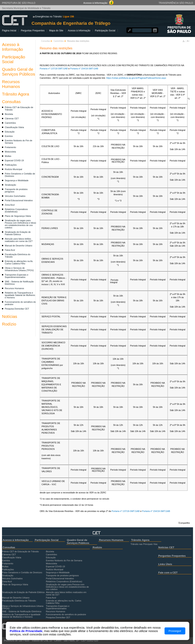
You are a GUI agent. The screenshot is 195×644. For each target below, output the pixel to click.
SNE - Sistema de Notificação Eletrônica (22, 611)
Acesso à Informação (79, 31)
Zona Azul (10, 205)
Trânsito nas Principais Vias (144, 544)
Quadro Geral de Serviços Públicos (19, 72)
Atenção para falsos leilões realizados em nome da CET (19, 240)
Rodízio (9, 324)
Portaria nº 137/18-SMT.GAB (54, 69)
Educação (10, 132)
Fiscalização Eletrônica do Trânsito (19, 601)
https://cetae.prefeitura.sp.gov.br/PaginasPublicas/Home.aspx (136, 78)
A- (184, 41)
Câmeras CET (12, 118)
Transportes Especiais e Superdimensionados (17, 276)
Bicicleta (9, 114)
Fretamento (10, 147)
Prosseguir (175, 631)
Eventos (9, 136)
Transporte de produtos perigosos (62, 575)
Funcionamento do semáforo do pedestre (66, 614)
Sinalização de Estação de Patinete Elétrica (18, 233)
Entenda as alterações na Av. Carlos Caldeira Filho (19, 262)
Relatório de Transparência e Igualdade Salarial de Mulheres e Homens (20, 295)
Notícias (10, 316)
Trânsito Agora (16, 94)
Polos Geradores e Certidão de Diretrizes (22, 572)
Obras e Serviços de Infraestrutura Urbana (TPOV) (19, 269)
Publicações (11, 165)
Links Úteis (165, 564)
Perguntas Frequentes (33, 31)
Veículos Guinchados (15, 196)
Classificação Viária (14, 127)
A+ (188, 41)
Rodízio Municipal (13, 169)
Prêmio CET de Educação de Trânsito (20, 551)
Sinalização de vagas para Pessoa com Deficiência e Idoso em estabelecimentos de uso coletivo (20, 224)
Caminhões (10, 123)
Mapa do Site (56, 31)
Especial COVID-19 (14, 160)
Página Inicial (9, 31)
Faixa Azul (10, 250)
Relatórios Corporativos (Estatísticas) (16, 210)
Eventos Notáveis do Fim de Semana (64, 560)
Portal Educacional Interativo (19, 200)
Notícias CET (166, 547)
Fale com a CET (168, 573)
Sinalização (10, 185)
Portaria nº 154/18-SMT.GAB (84, 69)
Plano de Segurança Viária (18, 216)
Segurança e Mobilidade (17, 180)
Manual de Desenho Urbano (19, 246)
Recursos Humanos (11, 84)
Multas (8, 156)
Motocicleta (10, 152)
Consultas (11, 102)
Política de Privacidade (26, 631)
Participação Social (105, 31)
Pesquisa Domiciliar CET (17, 309)
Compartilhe (184, 523)
